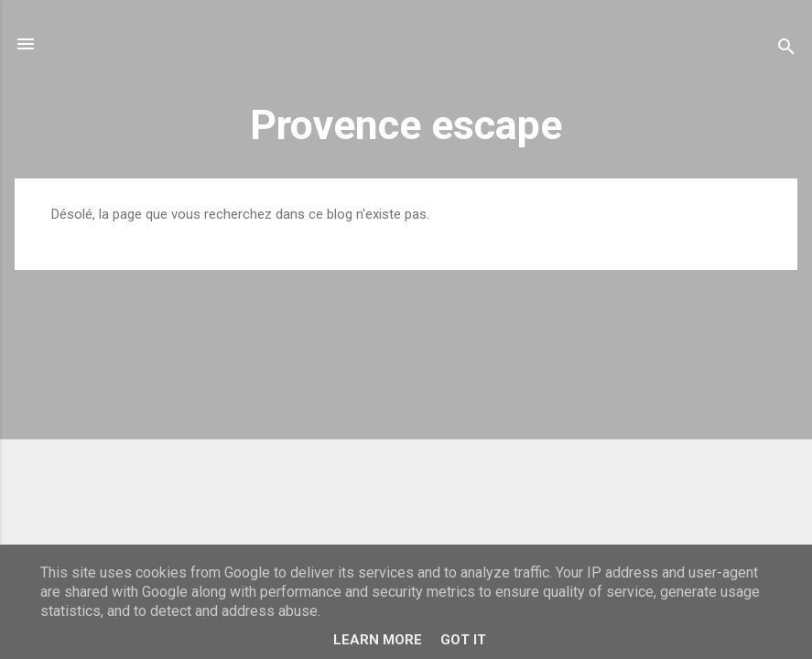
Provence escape (406, 125)
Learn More (378, 640)
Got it (463, 640)
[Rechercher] (786, 50)
